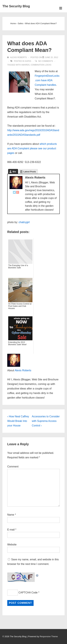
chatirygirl (24, 222)
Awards (25, 65)
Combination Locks (41, 65)
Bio (14, 172)
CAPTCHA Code (28, 593)
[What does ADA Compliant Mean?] (51, 57)
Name (11, 515)
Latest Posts (30, 172)
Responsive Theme (49, 636)
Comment (13, 467)
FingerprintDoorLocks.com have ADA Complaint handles (47, 80)
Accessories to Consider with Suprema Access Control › (46, 421)
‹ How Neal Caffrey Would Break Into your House (18, 421)
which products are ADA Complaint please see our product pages (32, 148)
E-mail (11, 530)
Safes (28, 61)
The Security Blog (16, 6)
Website (12, 545)
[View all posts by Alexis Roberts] (17, 57)
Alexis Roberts (23, 370)
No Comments (46, 61)
